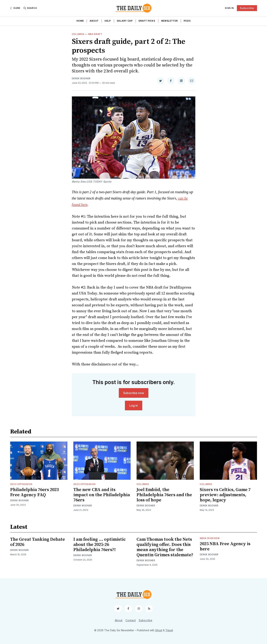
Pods (187, 21)
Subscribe (247, 8)
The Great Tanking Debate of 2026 (38, 542)
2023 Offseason (21, 484)
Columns (78, 34)
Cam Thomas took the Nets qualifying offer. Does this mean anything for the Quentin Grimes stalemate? (165, 547)
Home (80, 21)
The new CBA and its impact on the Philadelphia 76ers (102, 495)
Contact (131, 620)
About (94, 21)
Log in (134, 406)
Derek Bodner (81, 78)
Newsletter (169, 21)
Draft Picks (147, 21)
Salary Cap (125, 21)
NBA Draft (95, 34)
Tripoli (169, 630)
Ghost (159, 630)
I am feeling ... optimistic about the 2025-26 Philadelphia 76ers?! (100, 545)
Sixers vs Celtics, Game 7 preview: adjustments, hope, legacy (225, 495)
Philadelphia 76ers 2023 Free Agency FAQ (34, 492)
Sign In (229, 8)
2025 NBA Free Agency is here (225, 546)
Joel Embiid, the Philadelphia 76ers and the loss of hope (164, 495)
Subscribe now (134, 393)
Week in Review (210, 538)
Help (108, 21)
